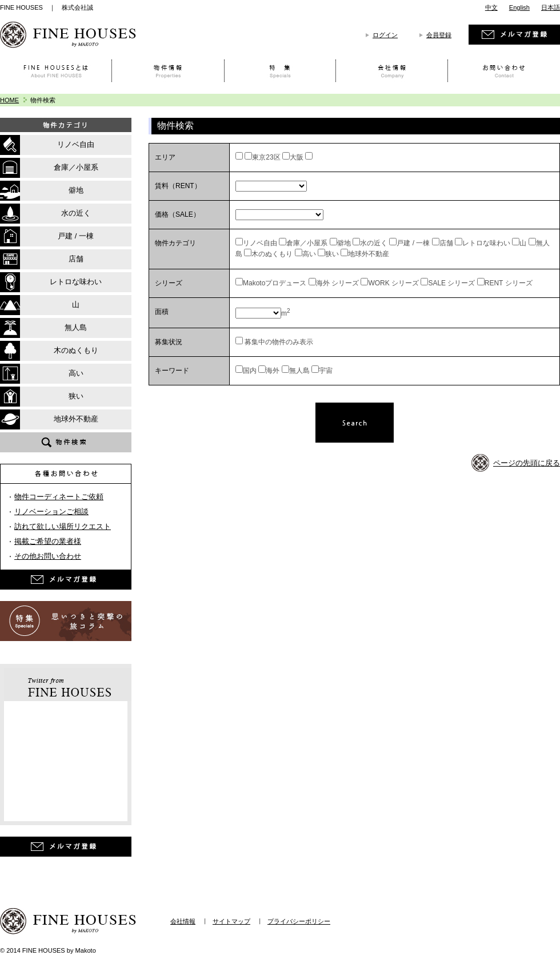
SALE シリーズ (451, 283)
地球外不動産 (369, 254)
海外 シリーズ (337, 283)
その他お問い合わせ (48, 556)
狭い (332, 254)
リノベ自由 (260, 243)
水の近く (374, 243)
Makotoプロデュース (275, 283)
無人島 (299, 371)
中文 (491, 7)
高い (309, 254)
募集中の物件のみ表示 (278, 342)
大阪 (297, 157)
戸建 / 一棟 (413, 243)
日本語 (551, 7)
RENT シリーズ (509, 283)
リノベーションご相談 (51, 512)
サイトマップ (231, 921)
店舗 (446, 243)
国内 (250, 371)
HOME (9, 100)
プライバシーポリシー (299, 921)
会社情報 (183, 921)
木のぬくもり (272, 254)
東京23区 (266, 157)
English (519, 7)
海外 (273, 371)
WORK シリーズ (393, 283)
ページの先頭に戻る (527, 463)
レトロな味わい (486, 243)
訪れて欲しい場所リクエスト (63, 526)
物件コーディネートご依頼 (59, 497)
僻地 (344, 243)
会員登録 (439, 35)
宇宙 (326, 371)
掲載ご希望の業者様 (48, 541)
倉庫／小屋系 (307, 243)
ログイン (385, 35)
